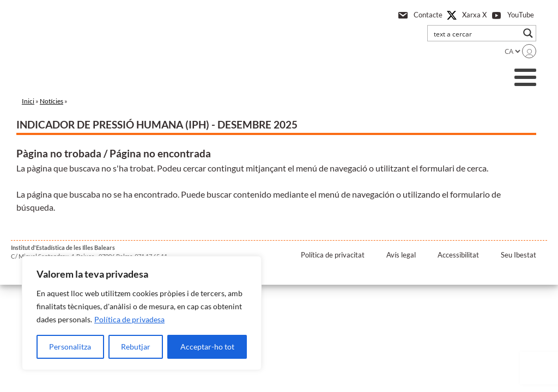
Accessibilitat (458, 255)
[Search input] (475, 33)
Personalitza (70, 347)
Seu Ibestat (518, 255)
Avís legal (401, 255)
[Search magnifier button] (528, 33)
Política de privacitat (333, 255)
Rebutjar (136, 347)
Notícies (51, 101)
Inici (28, 101)
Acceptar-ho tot (207, 347)
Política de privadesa (129, 319)
